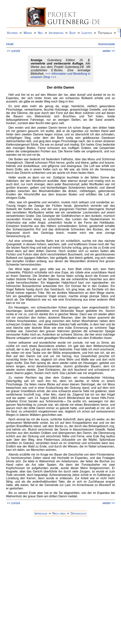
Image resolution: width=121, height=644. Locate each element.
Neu (40, 33)
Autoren (12, 33)
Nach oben (59, 513)
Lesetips (87, 33)
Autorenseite (107, 44)
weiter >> (109, 51)
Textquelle (105, 33)
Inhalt (10, 44)
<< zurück (14, 51)
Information (56, 33)
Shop (73, 33)
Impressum (41, 513)
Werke (28, 33)
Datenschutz (79, 513)
